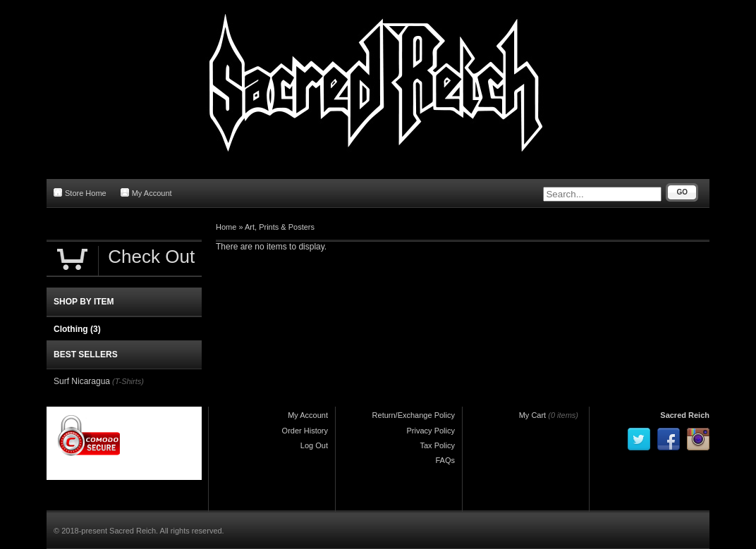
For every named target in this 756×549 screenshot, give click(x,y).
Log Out (314, 445)
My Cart (533, 415)
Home (226, 227)
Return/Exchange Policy (414, 415)
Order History (305, 431)
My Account (146, 193)
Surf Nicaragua (82, 381)
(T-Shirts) (128, 381)
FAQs (445, 460)
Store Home (80, 193)
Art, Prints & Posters (280, 227)
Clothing (77, 329)
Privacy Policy (431, 431)
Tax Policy (437, 445)
